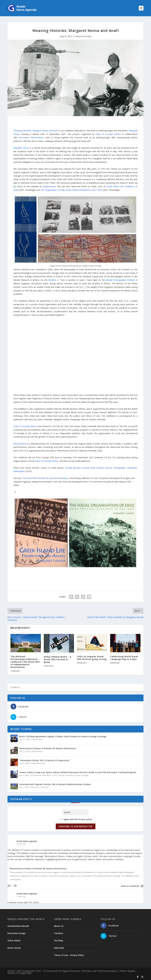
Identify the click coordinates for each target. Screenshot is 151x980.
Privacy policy (85, 819)
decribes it (53, 280)
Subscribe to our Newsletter (76, 826)
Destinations (37, 751)
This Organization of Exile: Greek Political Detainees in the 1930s (71, 190)
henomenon (31, 137)
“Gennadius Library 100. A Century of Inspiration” (45, 760)
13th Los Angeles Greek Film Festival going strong (92, 658)
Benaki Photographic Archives (120, 280)
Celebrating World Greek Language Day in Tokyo (124, 658)
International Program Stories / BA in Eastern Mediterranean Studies (55, 784)
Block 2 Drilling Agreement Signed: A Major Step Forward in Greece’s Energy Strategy (63, 736)
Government (37, 739)
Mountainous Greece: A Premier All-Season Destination (48, 748)
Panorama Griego (17, 933)
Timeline (58, 933)
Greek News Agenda (27, 841)
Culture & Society (83, 36)
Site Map (59, 940)
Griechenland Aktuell (18, 926)
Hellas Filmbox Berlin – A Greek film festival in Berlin (58, 659)
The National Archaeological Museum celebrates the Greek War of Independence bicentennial (25, 662)
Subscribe (59, 948)
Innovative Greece (73, 775)
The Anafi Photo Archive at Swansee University (45, 478)
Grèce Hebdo (14, 940)
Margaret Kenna (21, 148)
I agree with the (76, 819)
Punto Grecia (14, 948)
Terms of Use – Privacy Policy (69, 955)
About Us (59, 926)
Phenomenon (20, 444)
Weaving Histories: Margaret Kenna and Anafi (36, 131)
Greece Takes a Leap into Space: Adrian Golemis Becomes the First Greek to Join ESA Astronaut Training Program (78, 772)
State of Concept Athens (108, 134)
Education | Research (40, 787)
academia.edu (49, 186)
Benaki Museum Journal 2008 (80, 468)
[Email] (76, 812)
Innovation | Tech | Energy (53, 775)
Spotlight (85, 775)
